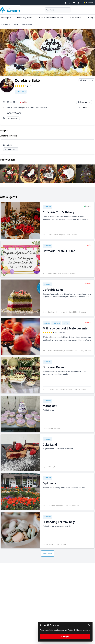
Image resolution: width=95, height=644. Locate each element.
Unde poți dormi (25, 18)
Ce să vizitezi (76, 18)
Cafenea (47, 323)
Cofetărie (15, 24)
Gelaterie (66, 323)
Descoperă (7, 18)
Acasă (6, 24)
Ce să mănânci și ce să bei (51, 18)
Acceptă (65, 637)
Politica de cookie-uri (82, 630)
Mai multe (48, 553)
